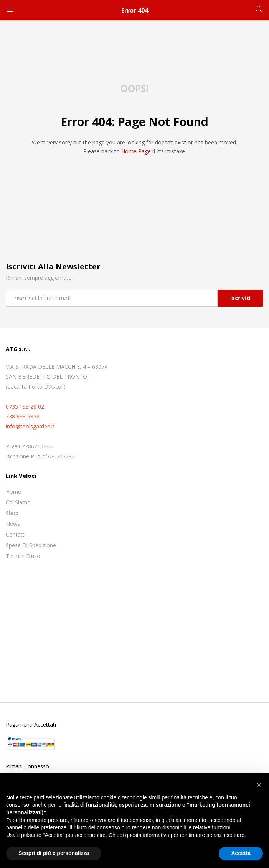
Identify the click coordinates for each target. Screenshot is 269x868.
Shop (12, 513)
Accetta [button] (241, 853)
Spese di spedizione (31, 545)
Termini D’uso (23, 556)
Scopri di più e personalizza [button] (54, 853)
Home (13, 491)
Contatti (16, 534)
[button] (259, 785)
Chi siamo (18, 502)
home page (136, 151)
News (13, 524)
